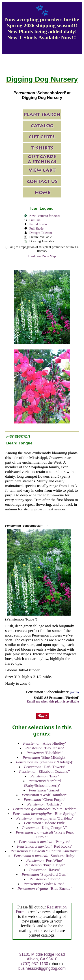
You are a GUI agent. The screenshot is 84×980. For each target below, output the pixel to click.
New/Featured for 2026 (45, 216)
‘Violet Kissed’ (45, 884)
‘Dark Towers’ (45, 767)
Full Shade (36, 228)
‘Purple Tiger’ (45, 865)
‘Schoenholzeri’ (24, 526)
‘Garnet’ (45, 790)
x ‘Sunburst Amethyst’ (45, 851)
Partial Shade (38, 224)
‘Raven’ (45, 870)
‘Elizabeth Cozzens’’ (45, 771)
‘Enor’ (45, 776)
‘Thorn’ (45, 879)
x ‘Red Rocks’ (45, 846)
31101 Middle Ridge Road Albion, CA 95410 (42, 957)
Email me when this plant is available (53, 701)
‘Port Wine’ (45, 860)
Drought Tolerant (41, 233)
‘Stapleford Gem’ (45, 874)
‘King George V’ (45, 828)
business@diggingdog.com (42, 968)
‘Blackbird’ (45, 753)
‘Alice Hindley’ (45, 743)
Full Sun (35, 220)
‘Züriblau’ (45, 818)
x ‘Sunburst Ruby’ (45, 856)
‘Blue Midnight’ (45, 757)
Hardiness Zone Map (42, 256)
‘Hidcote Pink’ (45, 823)
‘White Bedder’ (45, 809)
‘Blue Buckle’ (45, 888)
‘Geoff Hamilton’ (45, 795)
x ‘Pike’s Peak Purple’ (45, 835)
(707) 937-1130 (35, 964)
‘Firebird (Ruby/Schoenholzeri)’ (42, 783)
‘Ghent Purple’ (45, 799)
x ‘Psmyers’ (45, 842)
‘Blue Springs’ (45, 814)
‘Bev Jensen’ (45, 748)
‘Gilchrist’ (45, 804)
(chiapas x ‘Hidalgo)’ (45, 762)
